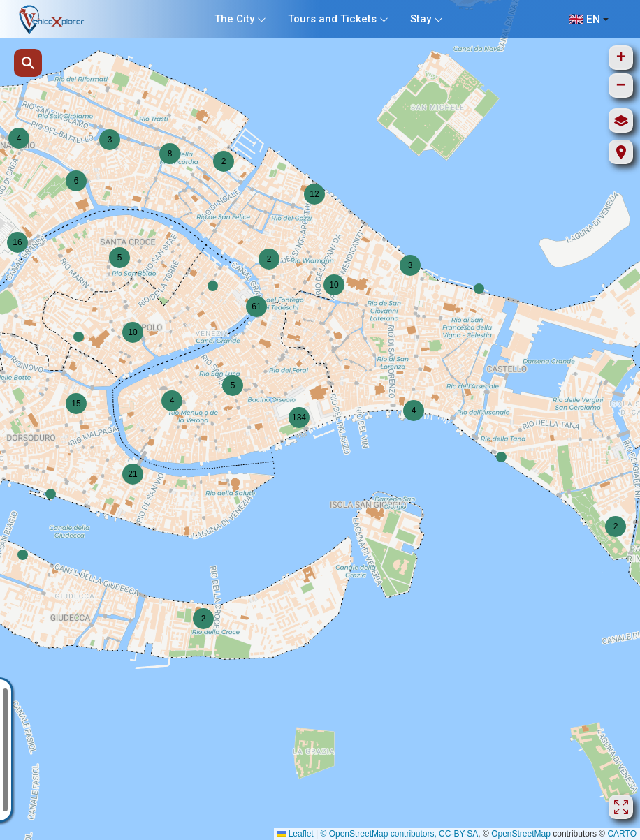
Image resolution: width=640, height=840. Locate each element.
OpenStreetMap (521, 834)
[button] (213, 286)
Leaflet (295, 834)
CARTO (622, 834)
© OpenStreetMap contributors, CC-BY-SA (399, 834)
